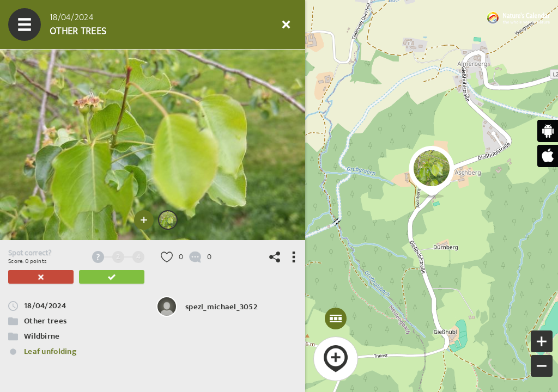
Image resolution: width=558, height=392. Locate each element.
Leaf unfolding (50, 351)
